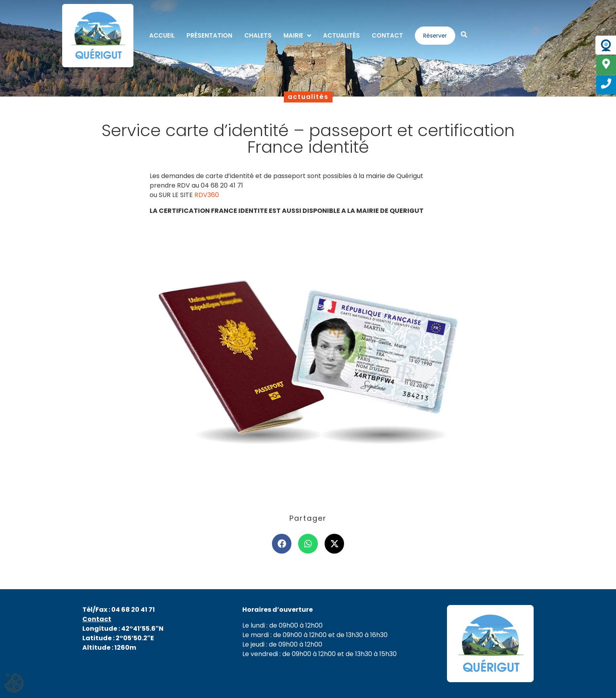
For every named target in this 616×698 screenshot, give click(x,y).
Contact (97, 619)
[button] (282, 544)
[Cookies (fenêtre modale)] (14, 684)
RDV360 (207, 195)
